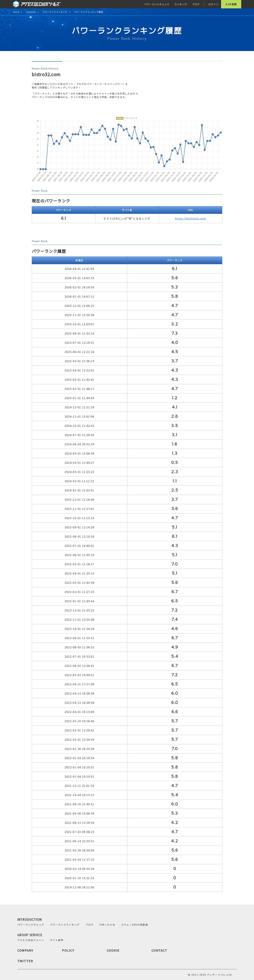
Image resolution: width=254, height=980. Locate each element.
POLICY (68, 950)
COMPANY (25, 950)
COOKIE (113, 950)
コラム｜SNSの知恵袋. (135, 925)
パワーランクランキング (55, 12)
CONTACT (159, 950)
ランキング (181, 4)
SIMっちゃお (107, 925)
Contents (31, 12)
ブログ (196, 4)
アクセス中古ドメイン (31, 940)
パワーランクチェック (157, 4)
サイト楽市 (57, 940)
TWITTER (25, 961)
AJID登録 (231, 4)
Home (16, 12)
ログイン (213, 4)
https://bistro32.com (190, 218)
